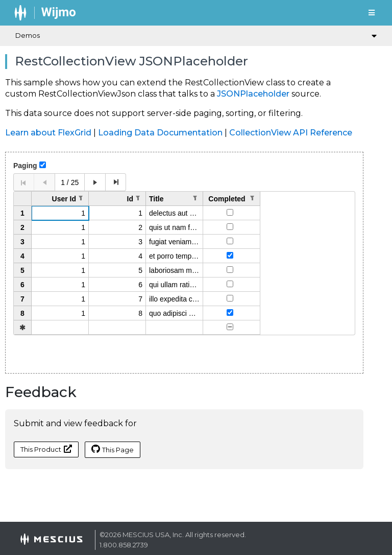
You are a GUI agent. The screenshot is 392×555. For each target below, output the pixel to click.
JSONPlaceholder (253, 94)
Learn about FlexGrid (48, 133)
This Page (113, 449)
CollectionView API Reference (291, 133)
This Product (46, 449)
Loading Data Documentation (160, 133)
